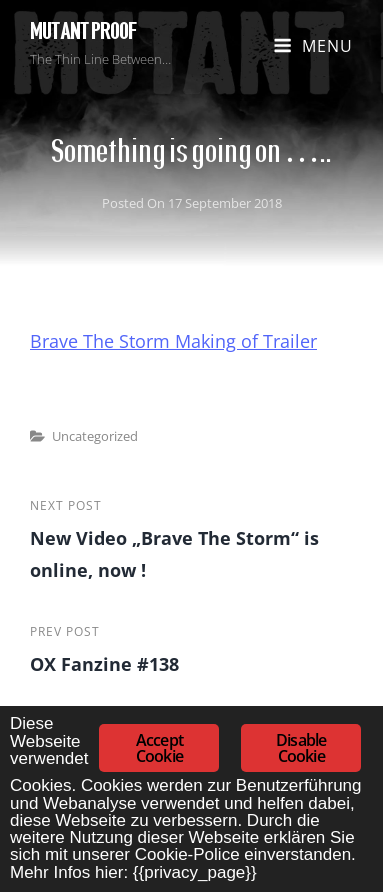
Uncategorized (95, 436)
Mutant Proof (83, 32)
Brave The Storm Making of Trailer (173, 341)
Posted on (192, 203)
